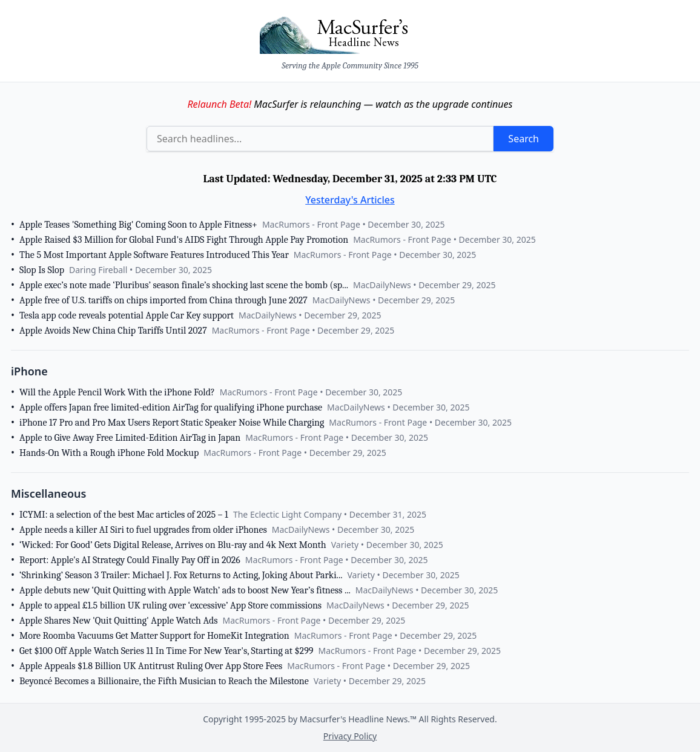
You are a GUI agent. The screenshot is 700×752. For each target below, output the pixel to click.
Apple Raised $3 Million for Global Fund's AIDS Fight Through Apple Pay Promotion (184, 240)
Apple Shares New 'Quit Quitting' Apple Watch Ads (119, 621)
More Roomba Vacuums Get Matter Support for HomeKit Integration (154, 636)
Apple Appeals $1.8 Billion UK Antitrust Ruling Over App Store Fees (151, 666)
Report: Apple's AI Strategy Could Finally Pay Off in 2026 (130, 560)
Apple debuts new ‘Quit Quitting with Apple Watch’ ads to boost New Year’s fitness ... (185, 590)
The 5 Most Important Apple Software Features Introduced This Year (154, 255)
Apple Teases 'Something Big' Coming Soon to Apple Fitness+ (138, 225)
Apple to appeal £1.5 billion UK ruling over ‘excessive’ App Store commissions (170, 605)
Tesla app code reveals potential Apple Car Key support (127, 315)
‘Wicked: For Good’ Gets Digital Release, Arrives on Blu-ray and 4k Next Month (173, 545)
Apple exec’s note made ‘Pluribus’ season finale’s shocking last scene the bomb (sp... (184, 285)
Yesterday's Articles (350, 200)
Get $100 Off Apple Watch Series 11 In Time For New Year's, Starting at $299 (166, 651)
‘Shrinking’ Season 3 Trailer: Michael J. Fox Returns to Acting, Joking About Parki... (181, 575)
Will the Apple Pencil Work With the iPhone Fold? (117, 392)
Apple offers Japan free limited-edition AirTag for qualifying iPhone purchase (171, 407)
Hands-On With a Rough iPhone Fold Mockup (109, 453)
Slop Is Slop (42, 270)
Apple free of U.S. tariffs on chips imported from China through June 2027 (163, 300)
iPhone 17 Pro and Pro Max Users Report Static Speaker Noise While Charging (172, 423)
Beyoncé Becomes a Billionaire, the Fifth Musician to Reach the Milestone (164, 681)
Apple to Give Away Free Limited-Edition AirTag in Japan (130, 438)
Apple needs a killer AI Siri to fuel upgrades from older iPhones (143, 530)
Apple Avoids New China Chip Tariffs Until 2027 (113, 331)
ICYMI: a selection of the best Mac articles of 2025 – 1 (124, 515)
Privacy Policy (350, 736)
